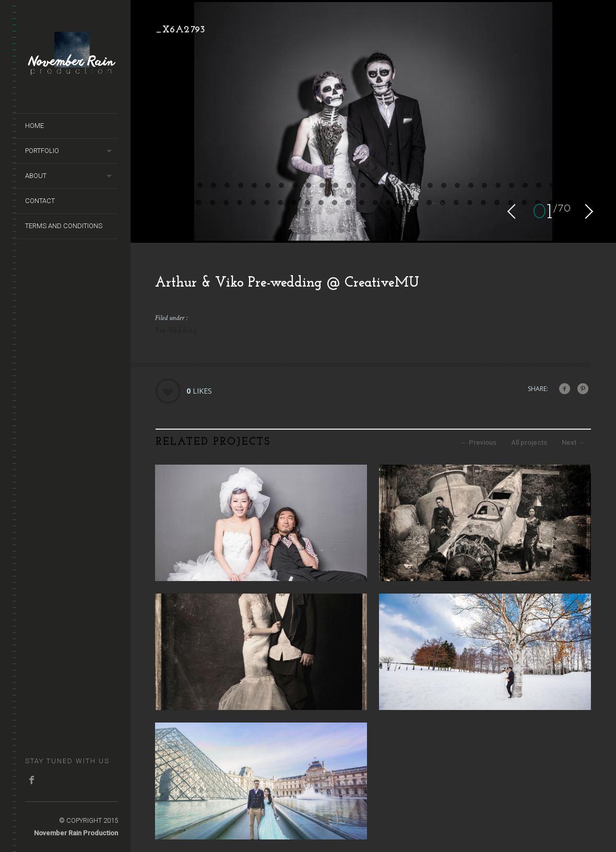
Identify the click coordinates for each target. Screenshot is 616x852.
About (36, 176)
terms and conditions (64, 226)
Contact (40, 201)
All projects (529, 442)
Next (573, 442)
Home (34, 126)
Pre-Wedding (176, 331)
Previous (478, 442)
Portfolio (42, 151)
